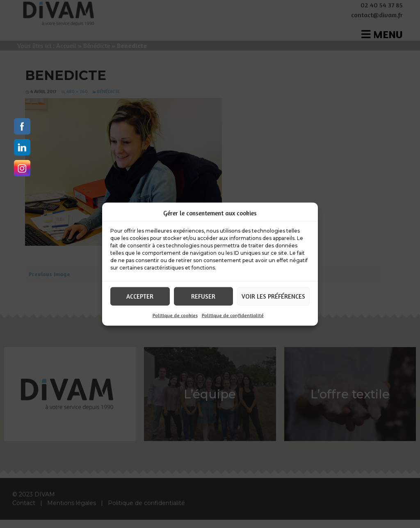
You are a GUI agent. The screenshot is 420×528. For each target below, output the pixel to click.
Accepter (140, 296)
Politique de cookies (175, 315)
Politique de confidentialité (233, 315)
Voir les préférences (273, 296)
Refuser (203, 296)
